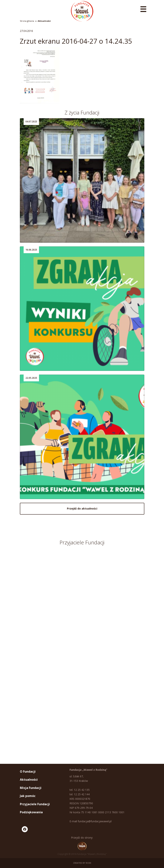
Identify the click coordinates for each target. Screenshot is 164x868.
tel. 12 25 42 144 (80, 794)
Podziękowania (31, 812)
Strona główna (27, 21)
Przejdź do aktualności (82, 508)
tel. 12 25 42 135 (80, 790)
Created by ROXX (82, 863)
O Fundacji (28, 771)
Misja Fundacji (31, 788)
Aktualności (44, 21)
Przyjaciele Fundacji (35, 804)
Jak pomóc (28, 796)
